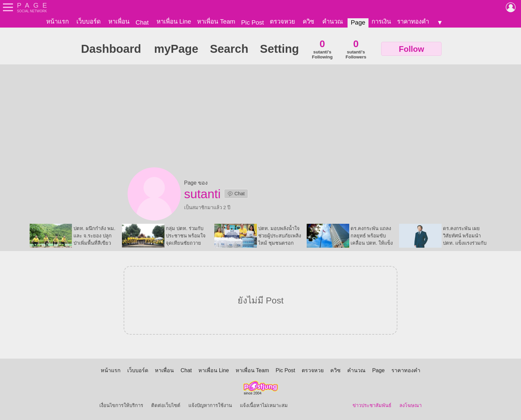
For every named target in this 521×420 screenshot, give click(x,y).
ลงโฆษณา (411, 405)
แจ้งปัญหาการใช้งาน (210, 405)
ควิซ (309, 21)
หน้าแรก (57, 21)
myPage (176, 49)
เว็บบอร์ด (89, 21)
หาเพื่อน (119, 21)
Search (229, 49)
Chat (142, 22)
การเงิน (381, 21)
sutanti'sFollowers (356, 49)
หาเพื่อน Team (216, 21)
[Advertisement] (260, 118)
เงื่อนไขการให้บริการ (121, 405)
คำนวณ (333, 21)
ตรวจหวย (282, 21)
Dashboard (111, 49)
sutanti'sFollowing (322, 49)
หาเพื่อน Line (174, 21)
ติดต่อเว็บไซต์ (166, 405)
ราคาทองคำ (413, 21)
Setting (279, 49)
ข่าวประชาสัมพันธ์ (372, 405)
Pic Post (253, 22)
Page (358, 22)
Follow (411, 49)
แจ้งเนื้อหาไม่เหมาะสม (264, 405)
